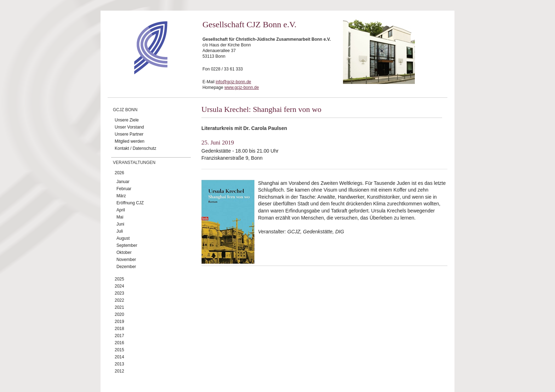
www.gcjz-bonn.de (242, 87)
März (121, 196)
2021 (119, 307)
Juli (120, 231)
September (127, 245)
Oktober (124, 252)
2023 (119, 293)
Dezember (126, 267)
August (123, 238)
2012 (119, 371)
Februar (124, 189)
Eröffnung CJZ (130, 203)
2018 (119, 329)
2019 (119, 322)
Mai (120, 217)
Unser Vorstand (129, 127)
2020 (119, 314)
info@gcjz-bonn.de (233, 82)
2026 (119, 173)
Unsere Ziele (127, 120)
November (126, 260)
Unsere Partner (129, 134)
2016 (119, 343)
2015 (119, 350)
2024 (119, 286)
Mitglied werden (130, 141)
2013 (119, 364)
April (121, 210)
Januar (123, 182)
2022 (119, 300)
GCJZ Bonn (125, 110)
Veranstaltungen (134, 163)
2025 (119, 279)
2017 (119, 336)
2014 (119, 357)
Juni (120, 224)
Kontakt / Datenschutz (135, 148)
